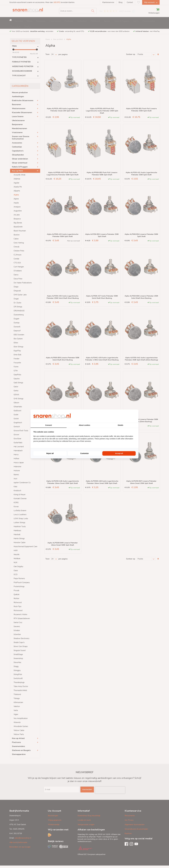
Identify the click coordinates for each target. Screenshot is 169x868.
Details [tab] (121, 425)
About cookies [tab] (84, 425)
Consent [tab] (48, 425)
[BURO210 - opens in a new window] (127, 416)
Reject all (50, 453)
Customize (85, 453)
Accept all (119, 453)
